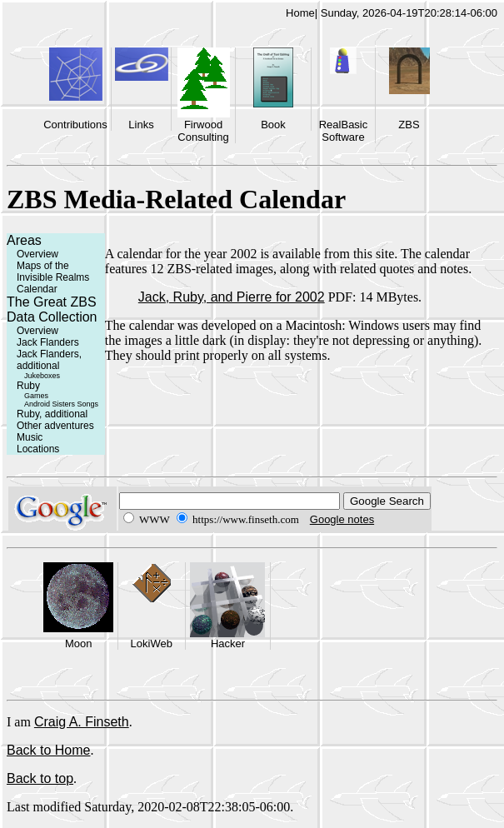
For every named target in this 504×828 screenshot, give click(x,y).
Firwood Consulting (203, 131)
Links (141, 125)
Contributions (75, 125)
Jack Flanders (48, 342)
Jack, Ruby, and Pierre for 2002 (232, 297)
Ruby (28, 386)
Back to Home (48, 750)
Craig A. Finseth (82, 722)
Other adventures (55, 426)
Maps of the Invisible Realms (53, 272)
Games (36, 396)
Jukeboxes (42, 376)
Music (30, 437)
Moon (79, 643)
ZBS (409, 125)
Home (300, 13)
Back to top (40, 778)
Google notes (342, 519)
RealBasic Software (344, 131)
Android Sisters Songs (61, 404)
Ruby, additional (52, 414)
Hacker (228, 643)
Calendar (37, 289)
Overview (37, 254)
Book (273, 125)
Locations (38, 449)
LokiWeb (152, 643)
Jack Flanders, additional (49, 360)
